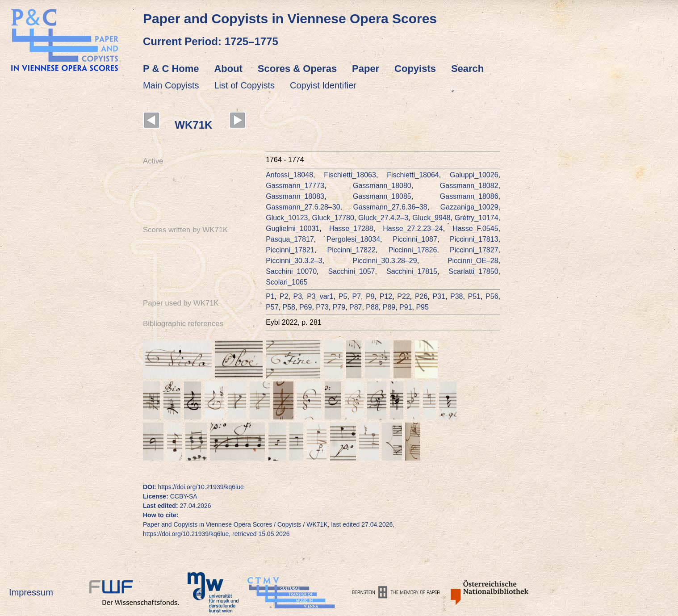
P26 (421, 296)
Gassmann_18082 (469, 186)
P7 (356, 296)
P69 (306, 307)
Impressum (31, 592)
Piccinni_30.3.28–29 (385, 261)
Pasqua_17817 (290, 239)
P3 (298, 296)
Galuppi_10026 (474, 175)
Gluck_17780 (333, 218)
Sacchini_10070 (291, 271)
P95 (422, 307)
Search (467, 69)
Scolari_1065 (287, 282)
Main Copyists (171, 85)
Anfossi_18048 (289, 175)
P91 (406, 307)
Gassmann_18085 (382, 196)
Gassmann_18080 (382, 186)
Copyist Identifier (323, 85)
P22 (403, 296)
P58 (289, 307)
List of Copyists (245, 85)
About (228, 69)
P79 (339, 307)
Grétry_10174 (477, 218)
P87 (356, 307)
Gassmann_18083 (295, 196)
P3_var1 (320, 296)
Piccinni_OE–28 (473, 261)
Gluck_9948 (431, 218)
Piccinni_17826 (413, 250)
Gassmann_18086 (469, 196)
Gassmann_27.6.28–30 (303, 207)
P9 (370, 296)
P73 (322, 307)
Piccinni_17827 (474, 250)
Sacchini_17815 (412, 271)
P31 (439, 296)
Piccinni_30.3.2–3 (294, 261)
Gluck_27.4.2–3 (383, 218)
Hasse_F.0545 (475, 228)
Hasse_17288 (351, 228)
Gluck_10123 (287, 218)
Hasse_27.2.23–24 (413, 228)
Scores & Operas (297, 69)
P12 (386, 296)
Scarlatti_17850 (473, 271)
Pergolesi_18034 (353, 239)
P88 (372, 307)
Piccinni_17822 (351, 250)
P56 (492, 296)
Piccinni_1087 (415, 239)
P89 (389, 307)
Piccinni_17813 (474, 239)
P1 (270, 296)
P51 (474, 296)
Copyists (415, 69)
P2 (284, 296)
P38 (456, 296)
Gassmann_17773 (295, 186)
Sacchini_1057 (352, 271)
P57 (272, 307)
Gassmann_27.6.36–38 (390, 207)
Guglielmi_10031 (293, 228)
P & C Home (171, 69)
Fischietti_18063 (350, 175)
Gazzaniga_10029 (469, 207)
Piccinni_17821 (290, 250)
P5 (343, 296)
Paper (366, 69)
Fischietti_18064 (413, 175)
